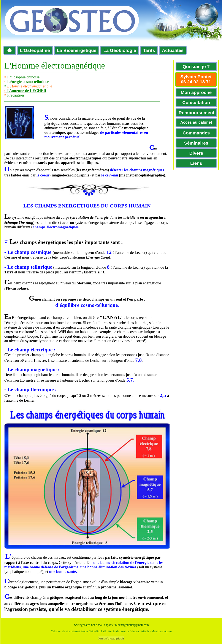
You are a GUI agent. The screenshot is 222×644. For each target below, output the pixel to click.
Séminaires (196, 143)
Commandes (196, 133)
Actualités (173, 50)
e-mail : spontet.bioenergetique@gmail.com (122, 625)
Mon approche (196, 92)
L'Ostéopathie (35, 50)
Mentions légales (162, 631)
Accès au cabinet (196, 122)
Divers (196, 153)
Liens (196, 163)
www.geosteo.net (84, 625)
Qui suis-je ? (196, 66)
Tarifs (149, 50)
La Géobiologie (120, 50)
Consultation (196, 102)
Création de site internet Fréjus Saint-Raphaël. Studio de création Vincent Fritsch (100, 631)
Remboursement (197, 113)
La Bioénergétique (77, 50)
